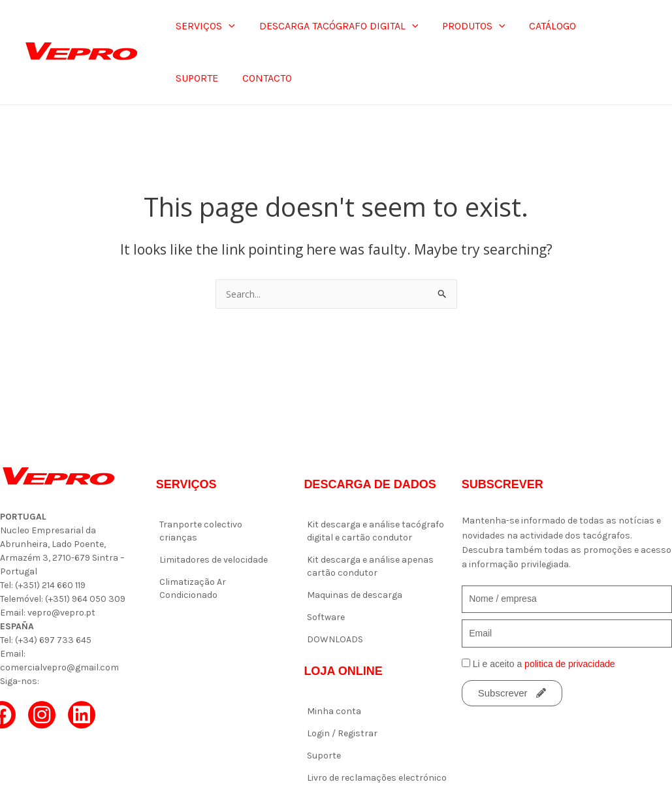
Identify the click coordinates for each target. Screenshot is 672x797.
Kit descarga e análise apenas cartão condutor (370, 566)
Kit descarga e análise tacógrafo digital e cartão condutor (376, 531)
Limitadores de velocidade (214, 560)
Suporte (324, 756)
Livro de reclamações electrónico (377, 778)
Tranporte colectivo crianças (201, 531)
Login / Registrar (342, 733)
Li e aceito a (544, 664)
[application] (227, 26)
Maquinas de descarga (355, 595)
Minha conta (334, 711)
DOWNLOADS (335, 639)
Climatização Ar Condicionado (193, 588)
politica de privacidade (570, 664)
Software (326, 617)
